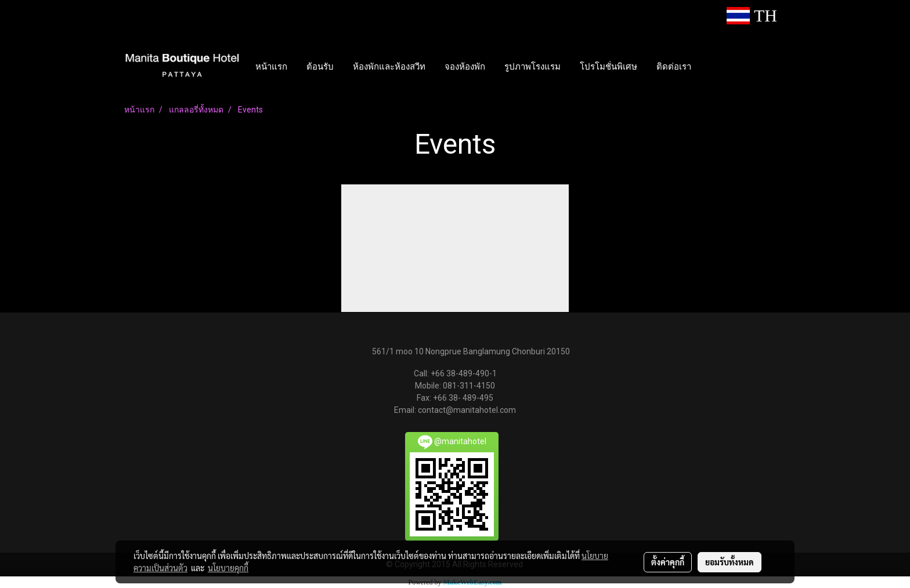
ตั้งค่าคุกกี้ (668, 562)
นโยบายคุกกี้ (228, 568)
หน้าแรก (271, 66)
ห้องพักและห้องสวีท (389, 66)
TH (752, 15)
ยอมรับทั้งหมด (730, 562)
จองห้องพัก (465, 66)
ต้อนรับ (320, 66)
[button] (711, 66)
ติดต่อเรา (674, 66)
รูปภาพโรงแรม (532, 66)
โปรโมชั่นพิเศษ (609, 66)
